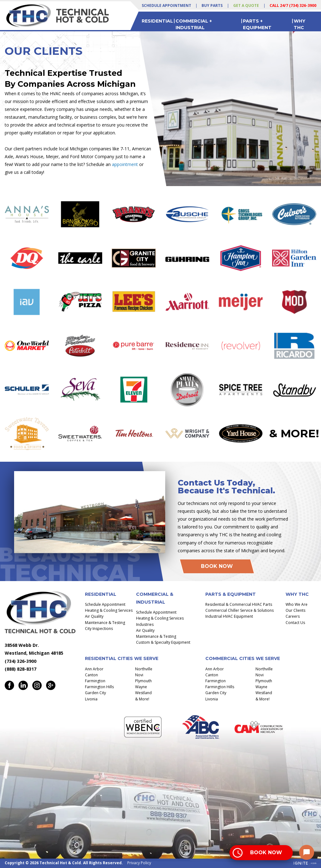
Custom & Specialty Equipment (163, 642)
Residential (157, 21)
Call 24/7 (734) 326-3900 (293, 5)
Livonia (91, 699)
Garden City (95, 693)
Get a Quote (246, 5)
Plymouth (143, 681)
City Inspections (99, 629)
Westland (143, 693)
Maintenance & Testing (105, 623)
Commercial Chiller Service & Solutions (239, 610)
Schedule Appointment (166, 5)
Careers (293, 616)
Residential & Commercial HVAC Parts (239, 604)
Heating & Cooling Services (109, 610)
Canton (91, 675)
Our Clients (295, 610)
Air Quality (94, 616)
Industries (145, 624)
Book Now (217, 566)
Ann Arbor (94, 669)
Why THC (300, 24)
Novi (139, 675)
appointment (125, 164)
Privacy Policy (139, 863)
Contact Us (295, 623)
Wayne (141, 687)
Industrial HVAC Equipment (229, 616)
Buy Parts (212, 5)
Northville (144, 669)
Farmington (95, 681)
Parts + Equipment (257, 24)
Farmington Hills (99, 687)
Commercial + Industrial (194, 24)
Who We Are (297, 604)
